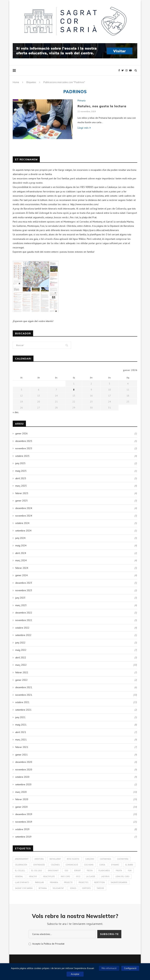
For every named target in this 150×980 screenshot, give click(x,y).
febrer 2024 (22, 568)
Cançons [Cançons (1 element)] (90, 859)
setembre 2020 (23, 784)
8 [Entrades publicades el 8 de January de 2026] (74, 390)
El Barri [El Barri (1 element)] (129, 865)
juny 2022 (20, 643)
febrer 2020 (22, 799)
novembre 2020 (24, 770)
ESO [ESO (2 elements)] (66, 871)
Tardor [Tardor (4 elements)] (100, 888)
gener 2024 (21, 575)
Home (16, 82)
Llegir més (84, 128)
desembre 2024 (24, 508)
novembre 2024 (24, 516)
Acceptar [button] (75, 974)
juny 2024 (20, 538)
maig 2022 (21, 650)
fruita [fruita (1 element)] (119, 871)
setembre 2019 (23, 837)
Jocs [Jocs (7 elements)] (78, 876)
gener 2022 (21, 680)
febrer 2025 (22, 493)
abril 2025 (21, 478)
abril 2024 (21, 553)
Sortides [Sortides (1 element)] (86, 888)
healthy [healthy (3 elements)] (33, 876)
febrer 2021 (22, 747)
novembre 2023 (24, 590)
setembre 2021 (23, 710)
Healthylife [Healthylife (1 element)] (49, 876)
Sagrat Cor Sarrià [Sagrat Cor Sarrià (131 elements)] (24, 888)
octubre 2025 (22, 456)
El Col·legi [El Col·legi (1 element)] (37, 871)
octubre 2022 (22, 628)
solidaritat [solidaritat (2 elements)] (58, 888)
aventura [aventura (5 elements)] (39, 859)
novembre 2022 (24, 620)
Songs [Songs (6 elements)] (73, 888)
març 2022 (21, 665)
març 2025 (21, 486)
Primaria (82, 101)
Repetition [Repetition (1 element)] (99, 882)
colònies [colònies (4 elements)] (55, 865)
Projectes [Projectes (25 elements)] (83, 882)
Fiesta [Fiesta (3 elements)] (90, 871)
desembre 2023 (24, 583)
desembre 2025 (24, 441)
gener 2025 (21, 501)
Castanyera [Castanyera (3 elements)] (123, 859)
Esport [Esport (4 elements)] (77, 871)
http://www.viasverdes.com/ (85, 204)
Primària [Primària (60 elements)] (54, 882)
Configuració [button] (130, 968)
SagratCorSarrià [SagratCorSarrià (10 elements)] (119, 882)
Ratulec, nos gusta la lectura (102, 106)
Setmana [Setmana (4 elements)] (43, 888)
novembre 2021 (24, 695)
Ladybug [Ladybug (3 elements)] (105, 876)
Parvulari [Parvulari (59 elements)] (39, 882)
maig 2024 (21, 545)
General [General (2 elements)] (19, 876)
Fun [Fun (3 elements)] (130, 871)
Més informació (109, 968)
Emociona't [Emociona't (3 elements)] (53, 871)
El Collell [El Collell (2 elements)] (20, 871)
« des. (16, 412)
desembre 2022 (24, 613)
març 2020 (21, 792)
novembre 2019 (24, 822)
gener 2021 (21, 755)
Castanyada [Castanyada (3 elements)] (105, 859)
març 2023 (21, 605)
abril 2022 (21, 658)
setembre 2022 (23, 635)
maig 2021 (21, 725)
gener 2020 (21, 807)
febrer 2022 (22, 672)
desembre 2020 (24, 762)
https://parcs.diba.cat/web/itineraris (101, 230)
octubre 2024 (22, 523)
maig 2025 (21, 471)
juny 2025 (20, 463)
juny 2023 (20, 598)
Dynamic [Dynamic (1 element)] (115, 865)
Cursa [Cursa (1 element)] (102, 865)
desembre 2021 (24, 687)
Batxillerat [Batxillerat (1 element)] (55, 859)
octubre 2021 (22, 702)
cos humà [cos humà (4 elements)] (89, 865)
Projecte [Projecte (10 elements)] (68, 882)
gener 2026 (21, 433)
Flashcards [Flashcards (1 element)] (104, 871)
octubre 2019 (22, 829)
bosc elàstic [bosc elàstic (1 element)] (73, 859)
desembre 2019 (24, 814)
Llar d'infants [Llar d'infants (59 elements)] (22, 882)
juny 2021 (20, 717)
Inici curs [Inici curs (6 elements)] (65, 876)
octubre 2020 (22, 777)
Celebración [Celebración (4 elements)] (21, 865)
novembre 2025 (24, 448)
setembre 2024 (23, 531)
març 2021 (21, 740)
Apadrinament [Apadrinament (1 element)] (22, 859)
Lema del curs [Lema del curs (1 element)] (122, 876)
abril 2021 (21, 732)
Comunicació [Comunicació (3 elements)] (72, 865)
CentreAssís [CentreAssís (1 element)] (39, 865)
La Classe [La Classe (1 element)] (91, 876)
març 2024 (21, 560)
